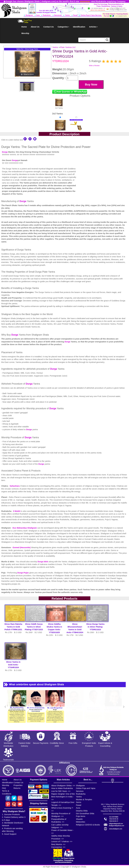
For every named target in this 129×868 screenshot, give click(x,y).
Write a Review (94, 66)
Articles (93, 27)
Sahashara (15, 486)
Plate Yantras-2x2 (68, 47)
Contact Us (49, 27)
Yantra (55, 47)
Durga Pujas (23, 573)
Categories (63, 27)
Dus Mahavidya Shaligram (25, 528)
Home (24, 27)
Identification (79, 27)
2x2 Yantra (59, 103)
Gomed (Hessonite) (22, 547)
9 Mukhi (17, 511)
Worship (25, 33)
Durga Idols (43, 562)
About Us (35, 27)
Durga (5, 152)
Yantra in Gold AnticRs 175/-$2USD (60, 128)
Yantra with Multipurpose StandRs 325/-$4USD (76, 128)
